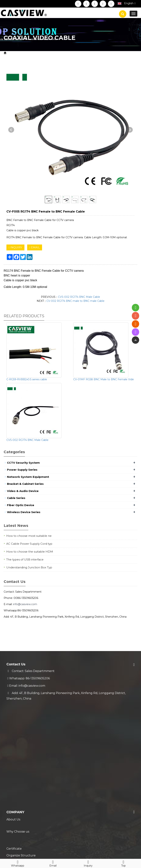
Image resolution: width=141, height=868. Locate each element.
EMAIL (35, 247)
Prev (11, 130)
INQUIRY (15, 247)
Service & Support (24, 767)
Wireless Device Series (24, 512)
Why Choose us (18, 726)
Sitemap (68, 847)
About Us (13, 719)
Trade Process (17, 789)
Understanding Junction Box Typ (29, 567)
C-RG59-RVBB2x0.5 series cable (27, 379)
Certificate (14, 733)
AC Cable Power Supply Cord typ (29, 544)
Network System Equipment (28, 477)
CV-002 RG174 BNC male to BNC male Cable (75, 301)
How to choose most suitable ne (29, 536)
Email (53, 863)
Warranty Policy (18, 781)
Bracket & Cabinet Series (25, 484)
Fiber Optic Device (21, 505)
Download (14, 748)
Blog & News (19, 807)
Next (130, 130)
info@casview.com (25, 604)
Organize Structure (21, 741)
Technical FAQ (17, 796)
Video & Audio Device (23, 491)
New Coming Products (23, 814)
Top (123, 863)
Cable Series (44, 53)
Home (12, 53)
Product (26, 53)
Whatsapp (18, 863)
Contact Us (15, 755)
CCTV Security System (23, 463)
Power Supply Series (22, 470)
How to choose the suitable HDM (30, 552)
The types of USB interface (25, 559)
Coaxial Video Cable (69, 53)
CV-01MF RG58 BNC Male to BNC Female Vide (104, 379)
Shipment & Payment (22, 774)
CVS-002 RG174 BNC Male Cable (79, 297)
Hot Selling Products (22, 822)
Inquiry (88, 863)
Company (15, 711)
